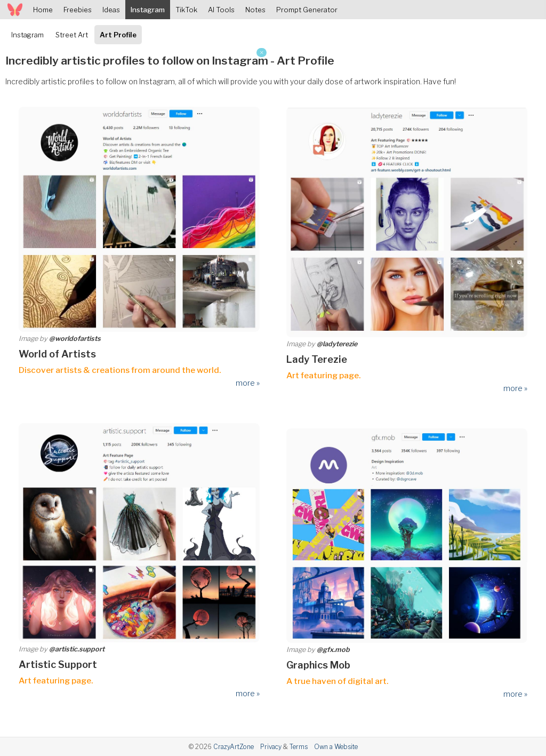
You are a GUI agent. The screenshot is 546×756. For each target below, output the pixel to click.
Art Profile (118, 35)
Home (43, 10)
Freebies (78, 10)
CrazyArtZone (234, 747)
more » (248, 383)
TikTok (186, 10)
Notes (255, 10)
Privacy (271, 747)
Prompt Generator (307, 10)
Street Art (72, 35)
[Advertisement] (133, 123)
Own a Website (336, 747)
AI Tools (221, 10)
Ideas (111, 10)
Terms (299, 747)
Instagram (148, 10)
